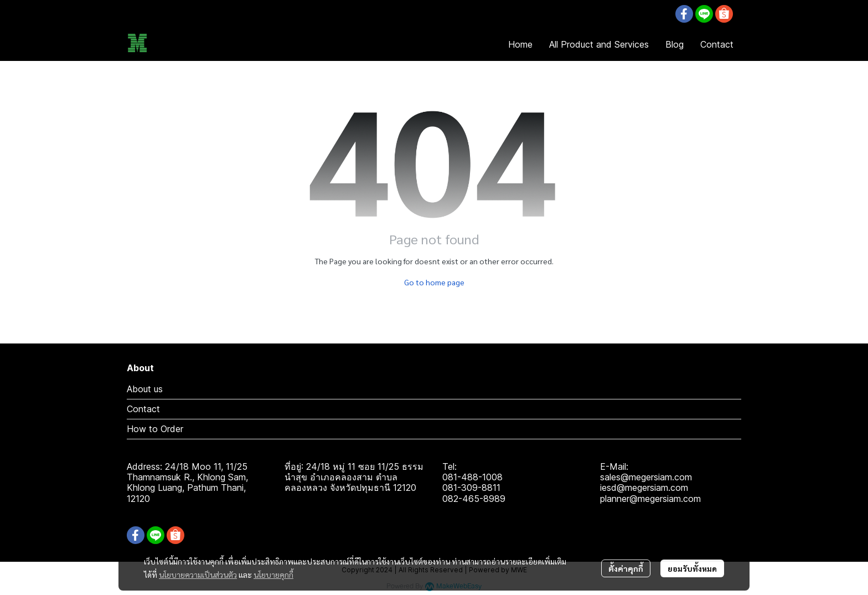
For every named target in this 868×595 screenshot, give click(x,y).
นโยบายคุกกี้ (273, 575)
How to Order (155, 429)
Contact (143, 409)
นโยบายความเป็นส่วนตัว (198, 575)
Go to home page (434, 282)
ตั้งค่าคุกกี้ (626, 568)
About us (145, 389)
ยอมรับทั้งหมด (692, 568)
